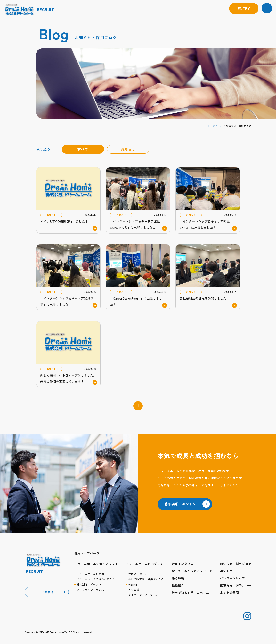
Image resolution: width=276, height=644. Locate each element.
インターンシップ (232, 578)
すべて (83, 149)
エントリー (228, 571)
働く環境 (178, 578)
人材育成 (134, 590)
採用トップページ (87, 553)
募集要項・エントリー (187, 504)
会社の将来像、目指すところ (146, 579)
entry (244, 8)
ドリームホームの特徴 (90, 574)
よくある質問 (229, 593)
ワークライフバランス (90, 590)
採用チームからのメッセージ (192, 571)
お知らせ (128, 149)
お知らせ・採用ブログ (236, 564)
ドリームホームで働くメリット (96, 564)
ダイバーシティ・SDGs (143, 595)
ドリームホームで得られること (96, 579)
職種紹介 (178, 585)
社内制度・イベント (89, 584)
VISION (133, 584)
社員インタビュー (184, 564)
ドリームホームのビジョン (145, 564)
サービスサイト (46, 592)
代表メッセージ (138, 574)
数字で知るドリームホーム (190, 593)
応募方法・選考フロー (236, 585)
